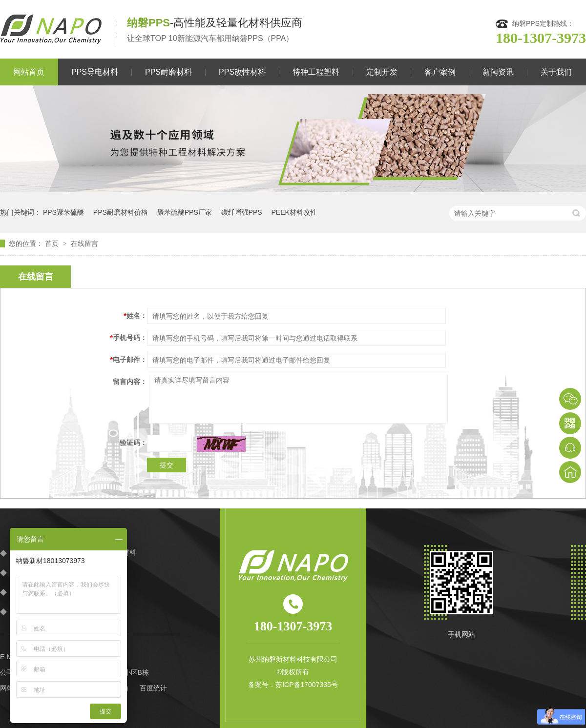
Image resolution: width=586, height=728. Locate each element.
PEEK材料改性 (294, 212)
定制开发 (382, 72)
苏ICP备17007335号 (307, 685)
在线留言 (84, 243)
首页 (53, 243)
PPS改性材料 (242, 72)
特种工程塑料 (316, 72)
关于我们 (556, 72)
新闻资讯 (498, 72)
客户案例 (440, 72)
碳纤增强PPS (242, 212)
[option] (293, 139)
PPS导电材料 (95, 72)
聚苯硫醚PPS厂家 (185, 212)
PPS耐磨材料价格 (121, 212)
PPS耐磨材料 (168, 72)
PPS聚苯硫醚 (63, 212)
